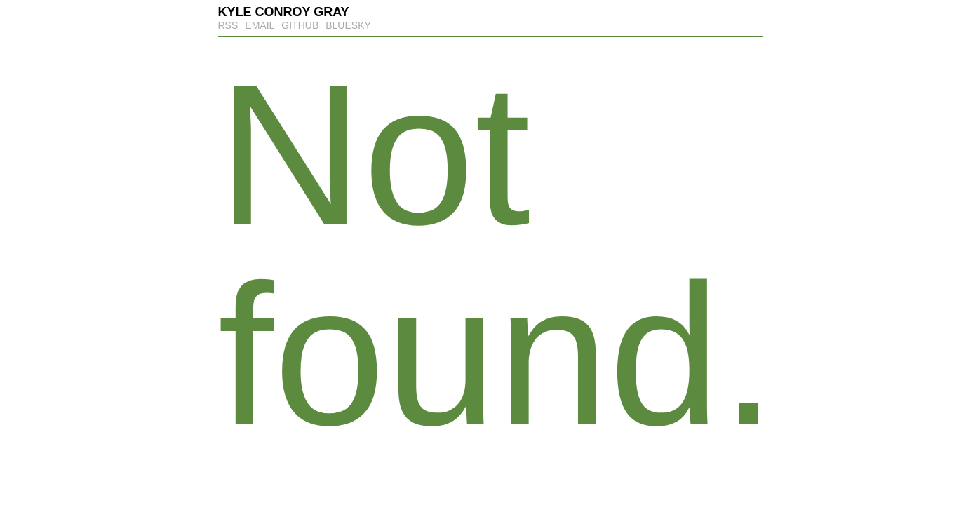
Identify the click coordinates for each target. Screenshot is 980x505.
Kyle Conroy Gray (284, 12)
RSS (228, 25)
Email (260, 25)
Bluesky (348, 25)
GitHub (300, 25)
